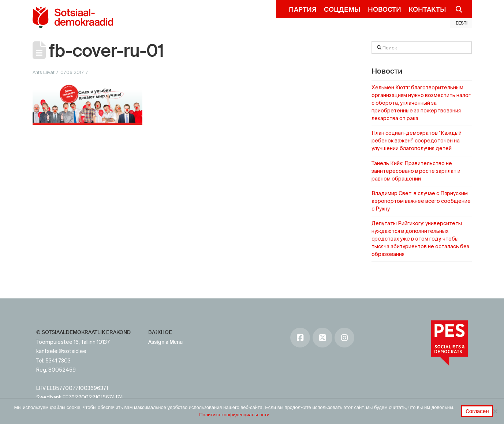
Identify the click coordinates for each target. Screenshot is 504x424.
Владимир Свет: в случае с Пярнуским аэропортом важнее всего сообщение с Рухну (421, 201)
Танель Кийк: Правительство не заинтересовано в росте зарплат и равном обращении (416, 171)
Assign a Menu (165, 342)
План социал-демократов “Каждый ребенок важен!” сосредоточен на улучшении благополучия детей (417, 141)
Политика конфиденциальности (234, 415)
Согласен (477, 411)
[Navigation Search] (456, 9)
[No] (495, 411)
